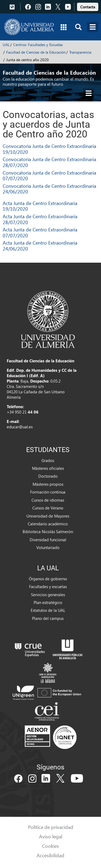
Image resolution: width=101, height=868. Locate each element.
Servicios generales (48, 595)
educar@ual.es (20, 427)
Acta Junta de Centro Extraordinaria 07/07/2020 (40, 232)
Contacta (88, 7)
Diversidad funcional (48, 540)
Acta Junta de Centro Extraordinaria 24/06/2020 (40, 246)
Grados (48, 460)
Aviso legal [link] (51, 836)
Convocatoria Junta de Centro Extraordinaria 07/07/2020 (49, 176)
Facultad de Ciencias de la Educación (36, 52)
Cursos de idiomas (48, 500)
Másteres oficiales (48, 468)
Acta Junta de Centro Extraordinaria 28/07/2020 (40, 219)
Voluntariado (48, 547)
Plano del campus (48, 618)
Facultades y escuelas (48, 586)
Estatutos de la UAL (48, 610)
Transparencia (80, 52)
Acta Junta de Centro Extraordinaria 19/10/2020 (40, 206)
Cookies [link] (50, 846)
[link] (88, 6)
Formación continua (48, 492)
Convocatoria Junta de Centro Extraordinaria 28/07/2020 (49, 162)
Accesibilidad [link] (50, 855)
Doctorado (48, 476)
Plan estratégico (48, 602)
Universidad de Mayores (48, 516)
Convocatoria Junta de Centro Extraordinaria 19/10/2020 (49, 149)
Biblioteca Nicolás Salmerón (48, 532)
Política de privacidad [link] (51, 827)
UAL (6, 45)
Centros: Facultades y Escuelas (38, 45)
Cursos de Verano (48, 508)
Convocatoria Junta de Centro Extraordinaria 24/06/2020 (49, 189)
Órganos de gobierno (48, 579)
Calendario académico (48, 524)
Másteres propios (48, 484)
